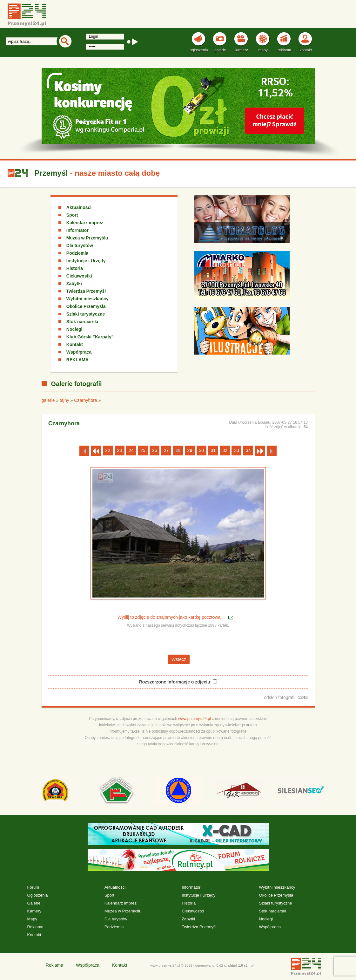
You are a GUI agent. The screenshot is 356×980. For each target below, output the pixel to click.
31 (213, 450)
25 (143, 450)
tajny (64, 400)
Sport (72, 215)
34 (248, 450)
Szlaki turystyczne (86, 314)
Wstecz (179, 659)
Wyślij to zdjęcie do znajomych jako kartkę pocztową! (170, 617)
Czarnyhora (85, 400)
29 (190, 450)
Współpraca (79, 352)
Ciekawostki (79, 276)
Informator (77, 230)
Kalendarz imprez (85, 223)
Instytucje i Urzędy (86, 261)
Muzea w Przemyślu (87, 238)
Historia (75, 268)
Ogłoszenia (37, 895)
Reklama (35, 927)
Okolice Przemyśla (86, 306)
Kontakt (75, 344)
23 (119, 450)
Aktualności (79, 207)
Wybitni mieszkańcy (87, 299)
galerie (48, 400)
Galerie (34, 903)
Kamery (34, 911)
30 (201, 450)
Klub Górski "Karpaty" (90, 337)
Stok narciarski (82, 322)
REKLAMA (77, 360)
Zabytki (74, 284)
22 (108, 450)
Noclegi (74, 329)
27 (166, 450)
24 (131, 450)
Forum (33, 887)
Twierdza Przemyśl (86, 291)
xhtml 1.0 (235, 965)
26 (155, 450)
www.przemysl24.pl (195, 719)
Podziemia (77, 253)
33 (237, 450)
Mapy (32, 919)
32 (225, 450)
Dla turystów (80, 245)
